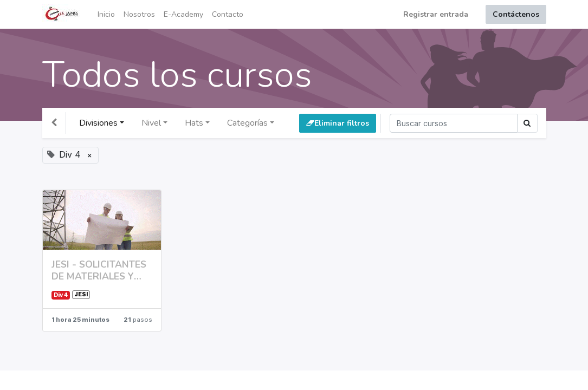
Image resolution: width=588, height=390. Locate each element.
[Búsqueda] (454, 123)
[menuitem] (106, 14)
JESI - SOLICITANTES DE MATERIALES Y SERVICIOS (99, 271)
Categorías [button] (247, 123)
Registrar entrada (436, 14)
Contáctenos (516, 14)
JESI (81, 294)
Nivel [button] (151, 123)
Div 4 (61, 295)
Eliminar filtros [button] (338, 123)
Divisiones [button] (98, 123)
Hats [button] (194, 123)
